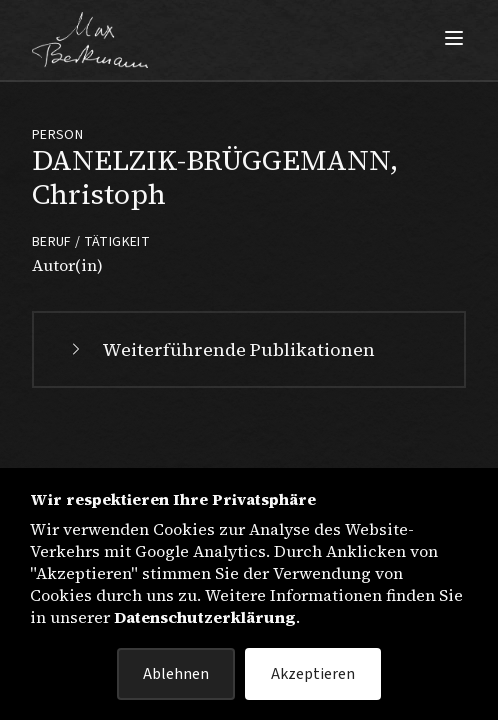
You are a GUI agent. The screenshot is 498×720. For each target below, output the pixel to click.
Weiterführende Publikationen (220, 349)
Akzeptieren (313, 674)
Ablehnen (176, 674)
